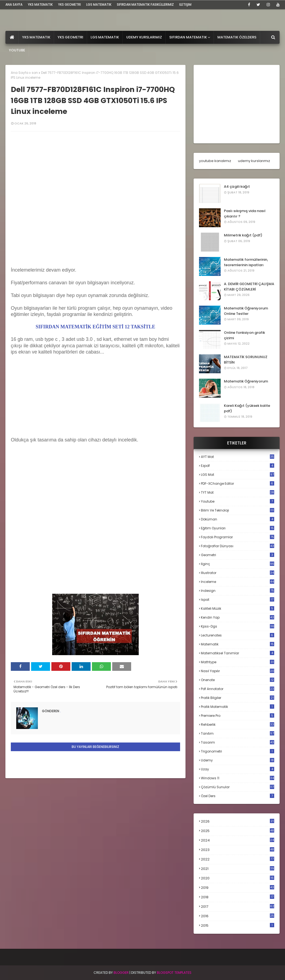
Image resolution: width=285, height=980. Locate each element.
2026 (238, 821)
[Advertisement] (51, 401)
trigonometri (238, 751)
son (35, 73)
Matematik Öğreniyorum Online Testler (246, 311)
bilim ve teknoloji (238, 510)
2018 (238, 897)
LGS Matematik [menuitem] (105, 37)
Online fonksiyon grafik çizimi (244, 335)
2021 (238, 869)
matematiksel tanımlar (238, 653)
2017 (238, 907)
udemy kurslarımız (254, 161)
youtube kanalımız (215, 161)
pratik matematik (238, 707)
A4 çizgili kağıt (237, 187)
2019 (238, 888)
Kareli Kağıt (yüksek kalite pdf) (247, 408)
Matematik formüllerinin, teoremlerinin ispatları (246, 262)
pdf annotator (238, 689)
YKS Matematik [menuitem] (36, 37)
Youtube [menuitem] (17, 50)
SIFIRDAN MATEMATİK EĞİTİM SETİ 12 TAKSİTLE (95, 327)
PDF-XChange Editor (238, 484)
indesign (238, 591)
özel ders (238, 796)
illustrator (238, 573)
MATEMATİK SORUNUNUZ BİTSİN (246, 360)
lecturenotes (238, 635)
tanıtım (238, 733)
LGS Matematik (99, 4)
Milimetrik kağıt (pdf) (243, 235)
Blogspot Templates (174, 973)
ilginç (238, 564)
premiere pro (238, 716)
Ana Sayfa (20, 73)
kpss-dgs (238, 626)
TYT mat (238, 492)
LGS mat (238, 475)
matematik (238, 644)
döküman (238, 519)
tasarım (238, 742)
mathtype (238, 662)
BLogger (121, 973)
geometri (238, 555)
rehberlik (238, 725)
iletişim (185, 4)
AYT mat (238, 457)
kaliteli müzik (238, 608)
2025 (238, 831)
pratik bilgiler (238, 698)
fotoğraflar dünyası (238, 546)
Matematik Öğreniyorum (246, 381)
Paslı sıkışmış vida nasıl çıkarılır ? (245, 214)
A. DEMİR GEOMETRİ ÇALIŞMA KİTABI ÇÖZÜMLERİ (249, 287)
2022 (238, 859)
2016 (238, 916)
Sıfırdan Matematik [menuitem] (188, 37)
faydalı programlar (238, 537)
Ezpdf (238, 466)
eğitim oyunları (238, 528)
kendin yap (238, 617)
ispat (238, 600)
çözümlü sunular (238, 787)
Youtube (238, 501)
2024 (238, 840)
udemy (238, 760)
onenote (238, 680)
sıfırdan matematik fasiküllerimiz (145, 4)
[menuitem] (12, 37)
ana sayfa (14, 4)
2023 (238, 850)
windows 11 (238, 778)
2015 (238, 925)
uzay (238, 769)
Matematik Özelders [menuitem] (237, 37)
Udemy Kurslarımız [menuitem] (144, 37)
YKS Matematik (40, 4)
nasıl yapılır (238, 671)
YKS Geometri (69, 4)
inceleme (238, 582)
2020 (238, 878)
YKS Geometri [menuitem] (70, 37)
